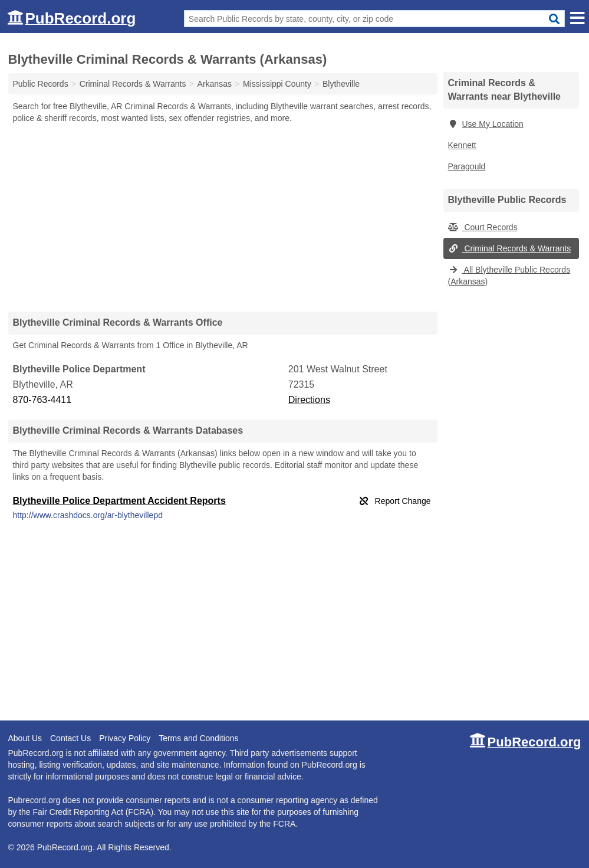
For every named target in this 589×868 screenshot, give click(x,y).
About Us (25, 738)
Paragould (467, 166)
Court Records (483, 227)
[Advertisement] (223, 217)
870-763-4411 (42, 400)
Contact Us (70, 738)
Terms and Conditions (198, 738)
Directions (309, 400)
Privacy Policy (125, 738)
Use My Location (486, 124)
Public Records (41, 84)
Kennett (462, 145)
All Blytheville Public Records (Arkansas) (509, 276)
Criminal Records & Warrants (510, 248)
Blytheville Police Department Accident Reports (119, 501)
